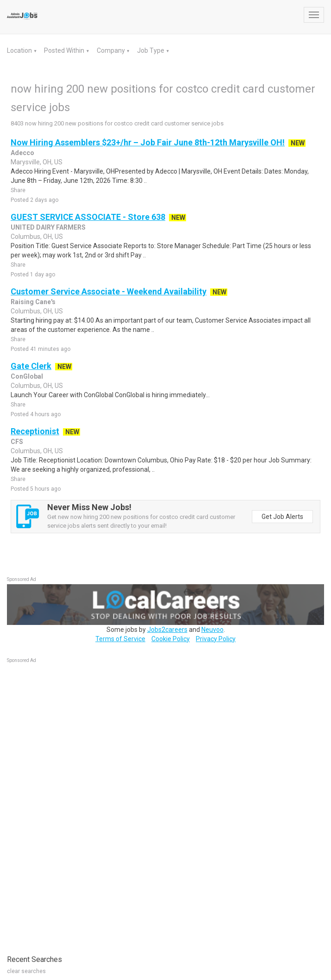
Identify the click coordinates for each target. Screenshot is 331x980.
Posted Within (65, 50)
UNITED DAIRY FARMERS (48, 227)
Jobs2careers (167, 630)
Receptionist (35, 431)
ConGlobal (27, 376)
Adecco (22, 153)
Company (112, 50)
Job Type (151, 50)
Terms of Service (120, 639)
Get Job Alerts (282, 517)
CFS (17, 442)
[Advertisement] (76, 804)
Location (20, 50)
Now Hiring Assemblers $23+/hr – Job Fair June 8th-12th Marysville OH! (148, 142)
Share (18, 190)
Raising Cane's (33, 302)
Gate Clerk (31, 366)
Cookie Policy (171, 639)
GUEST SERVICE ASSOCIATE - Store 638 (88, 217)
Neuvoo (212, 630)
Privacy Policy (216, 639)
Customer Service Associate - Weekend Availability (109, 291)
